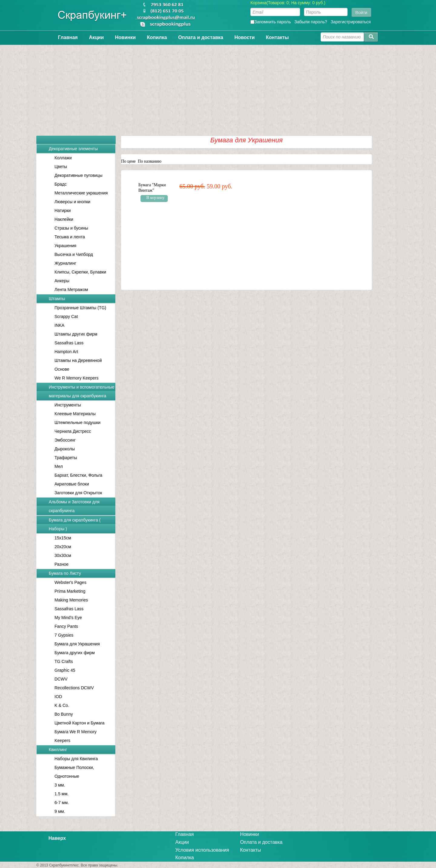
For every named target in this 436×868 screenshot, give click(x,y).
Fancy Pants (66, 626)
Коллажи (63, 158)
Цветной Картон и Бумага (79, 723)
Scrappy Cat (66, 316)
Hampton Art (66, 352)
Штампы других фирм (76, 334)
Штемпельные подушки (78, 422)
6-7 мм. (62, 803)
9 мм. (60, 811)
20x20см (63, 547)
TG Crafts (64, 661)
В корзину (155, 198)
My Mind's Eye (68, 618)
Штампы (57, 299)
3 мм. (60, 785)
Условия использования (202, 850)
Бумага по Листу (65, 573)
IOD (58, 697)
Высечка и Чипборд (74, 254)
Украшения (65, 246)
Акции (96, 37)
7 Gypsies (64, 635)
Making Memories (71, 600)
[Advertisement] (218, 87)
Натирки (63, 210)
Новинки (126, 37)
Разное (61, 564)
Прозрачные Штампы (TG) (80, 308)
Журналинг (65, 263)
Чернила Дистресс (73, 431)
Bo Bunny (64, 714)
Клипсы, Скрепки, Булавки (80, 272)
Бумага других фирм (75, 653)
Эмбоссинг (65, 440)
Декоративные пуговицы (78, 175)
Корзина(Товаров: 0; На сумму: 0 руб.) (288, 3)
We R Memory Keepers (76, 378)
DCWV (61, 679)
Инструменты (68, 405)
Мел (59, 466)
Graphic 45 (65, 670)
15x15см (63, 538)
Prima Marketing (70, 591)
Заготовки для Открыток (78, 493)
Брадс (61, 184)
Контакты (277, 37)
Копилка (157, 37)
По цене (128, 161)
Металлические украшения (81, 193)
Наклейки (64, 219)
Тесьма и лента (70, 237)
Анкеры (62, 281)
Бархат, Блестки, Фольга (78, 475)
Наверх (57, 838)
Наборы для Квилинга (76, 759)
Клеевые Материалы (75, 414)
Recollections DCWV (74, 688)
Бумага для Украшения (77, 644)
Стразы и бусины (71, 228)
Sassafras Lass (69, 343)
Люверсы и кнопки (72, 202)
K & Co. (62, 705)
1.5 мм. (62, 794)
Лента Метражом (71, 290)
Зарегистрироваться (351, 22)
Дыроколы (65, 449)
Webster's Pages (70, 582)
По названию (150, 161)
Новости (244, 37)
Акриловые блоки (72, 484)
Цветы (61, 167)
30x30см (63, 555)
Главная (68, 37)
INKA (59, 325)
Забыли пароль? (311, 22)
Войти (361, 12)
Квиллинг (58, 750)
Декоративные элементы (73, 149)
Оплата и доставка (201, 37)
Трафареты (66, 458)
